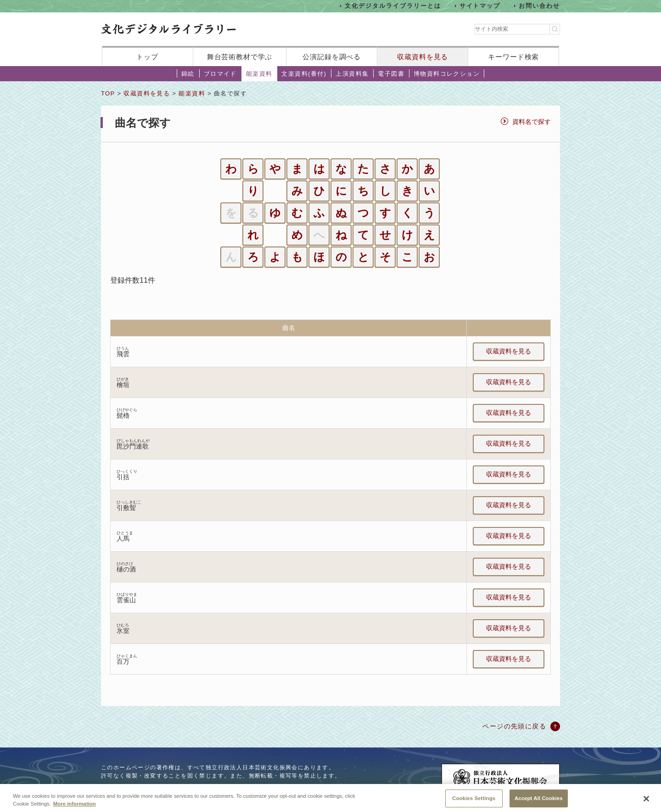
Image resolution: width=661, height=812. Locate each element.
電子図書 (391, 74)
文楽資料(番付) (304, 74)
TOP (108, 93)
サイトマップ (480, 6)
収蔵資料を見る (423, 57)
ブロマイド (220, 74)
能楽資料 (259, 74)
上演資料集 (352, 74)
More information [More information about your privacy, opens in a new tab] (75, 809)
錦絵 (188, 74)
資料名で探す (532, 122)
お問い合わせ (539, 6)
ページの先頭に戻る (514, 726)
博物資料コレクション (447, 74)
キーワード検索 (513, 57)
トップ (147, 57)
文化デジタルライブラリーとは (393, 6)
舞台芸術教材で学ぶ (240, 57)
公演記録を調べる (332, 57)
